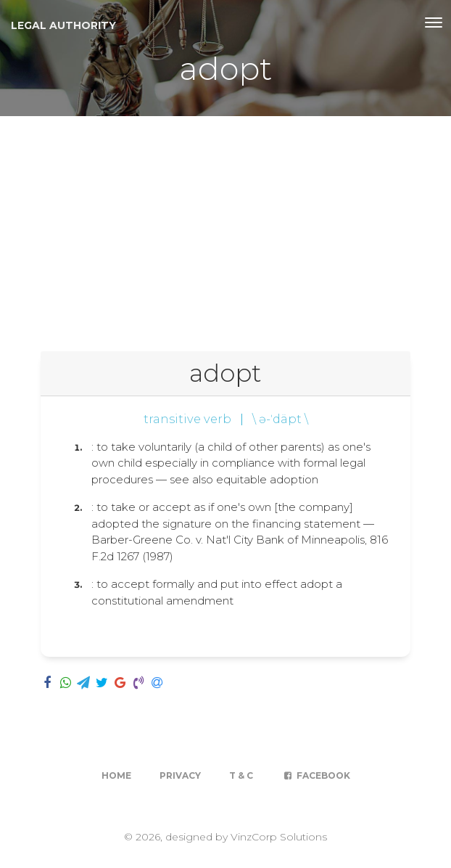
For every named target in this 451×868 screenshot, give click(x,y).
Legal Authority (63, 25)
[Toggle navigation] (434, 22)
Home (116, 775)
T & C (241, 775)
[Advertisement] (225, 225)
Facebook (316, 775)
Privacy (180, 775)
